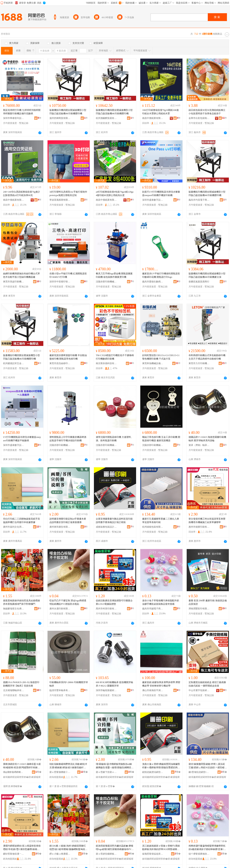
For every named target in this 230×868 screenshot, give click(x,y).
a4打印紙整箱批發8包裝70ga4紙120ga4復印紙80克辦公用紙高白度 (115, 194)
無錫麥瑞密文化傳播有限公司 (14, 609)
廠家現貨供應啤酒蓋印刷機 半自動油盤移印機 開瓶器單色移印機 (68, 357)
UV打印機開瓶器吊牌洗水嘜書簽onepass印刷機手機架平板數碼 (22, 439)
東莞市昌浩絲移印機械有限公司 (60, 363)
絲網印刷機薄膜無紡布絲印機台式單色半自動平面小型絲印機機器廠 (21, 275)
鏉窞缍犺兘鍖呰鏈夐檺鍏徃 (199, 772)
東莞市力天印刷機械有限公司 (199, 363)
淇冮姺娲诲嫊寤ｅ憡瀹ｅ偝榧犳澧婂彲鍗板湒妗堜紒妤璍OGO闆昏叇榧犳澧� (161, 848)
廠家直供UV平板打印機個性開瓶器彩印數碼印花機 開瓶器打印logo (161, 275)
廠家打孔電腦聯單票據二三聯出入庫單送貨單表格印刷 (161, 521)
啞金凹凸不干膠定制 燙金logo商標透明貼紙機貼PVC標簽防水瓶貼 (68, 602)
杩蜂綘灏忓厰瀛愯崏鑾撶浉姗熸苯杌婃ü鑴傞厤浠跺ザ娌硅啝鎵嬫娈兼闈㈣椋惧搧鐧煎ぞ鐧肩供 (207, 848)
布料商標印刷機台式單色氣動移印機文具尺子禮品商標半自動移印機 (207, 357)
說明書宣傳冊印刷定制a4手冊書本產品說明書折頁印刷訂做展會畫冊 (68, 521)
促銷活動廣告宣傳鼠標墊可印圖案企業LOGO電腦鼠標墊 (114, 602)
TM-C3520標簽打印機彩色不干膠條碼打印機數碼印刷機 (115, 357)
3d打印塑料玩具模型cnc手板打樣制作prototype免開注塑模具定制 (68, 194)
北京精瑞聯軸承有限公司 (14, 690)
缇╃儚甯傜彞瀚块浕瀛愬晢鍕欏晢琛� (199, 854)
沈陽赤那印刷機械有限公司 (106, 282)
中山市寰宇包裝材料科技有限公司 (199, 690)
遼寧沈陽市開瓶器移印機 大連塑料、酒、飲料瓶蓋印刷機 (115, 439)
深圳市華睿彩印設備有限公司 (14, 118)
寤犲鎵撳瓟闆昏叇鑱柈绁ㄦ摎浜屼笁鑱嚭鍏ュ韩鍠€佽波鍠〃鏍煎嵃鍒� (208, 766)
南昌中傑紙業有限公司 (153, 118)
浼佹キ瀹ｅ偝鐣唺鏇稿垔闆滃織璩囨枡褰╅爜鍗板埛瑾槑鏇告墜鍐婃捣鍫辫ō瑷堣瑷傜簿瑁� (161, 766)
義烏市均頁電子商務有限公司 (199, 200)
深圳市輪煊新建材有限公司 (106, 690)
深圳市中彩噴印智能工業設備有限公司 (60, 282)
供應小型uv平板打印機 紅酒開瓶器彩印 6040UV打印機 (68, 275)
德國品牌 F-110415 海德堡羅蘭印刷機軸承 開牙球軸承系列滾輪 (207, 439)
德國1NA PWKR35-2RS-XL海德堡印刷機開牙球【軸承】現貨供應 (21, 684)
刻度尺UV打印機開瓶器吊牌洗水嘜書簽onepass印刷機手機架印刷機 (161, 194)
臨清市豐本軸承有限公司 (60, 690)
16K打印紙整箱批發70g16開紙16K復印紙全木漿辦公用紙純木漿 (161, 112)
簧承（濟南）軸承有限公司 (199, 445)
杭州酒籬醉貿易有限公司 (106, 118)
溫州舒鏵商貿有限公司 (60, 118)
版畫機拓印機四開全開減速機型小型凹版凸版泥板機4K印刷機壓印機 (68, 112)
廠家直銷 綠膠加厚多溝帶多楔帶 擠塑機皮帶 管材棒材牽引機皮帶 (161, 684)
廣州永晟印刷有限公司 (60, 609)
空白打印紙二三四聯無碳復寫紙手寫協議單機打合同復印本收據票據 (21, 521)
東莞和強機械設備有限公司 (153, 363)
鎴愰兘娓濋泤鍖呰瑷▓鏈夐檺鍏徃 (153, 772)
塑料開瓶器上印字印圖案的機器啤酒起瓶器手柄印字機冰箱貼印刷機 (68, 439)
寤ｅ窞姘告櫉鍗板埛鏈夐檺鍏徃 (106, 854)
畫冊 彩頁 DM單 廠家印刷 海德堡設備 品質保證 (208, 602)
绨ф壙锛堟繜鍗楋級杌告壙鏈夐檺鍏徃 (14, 772)
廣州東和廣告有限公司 (60, 527)
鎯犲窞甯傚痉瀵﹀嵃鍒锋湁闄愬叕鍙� (14, 854)
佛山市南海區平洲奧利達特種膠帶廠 (153, 690)
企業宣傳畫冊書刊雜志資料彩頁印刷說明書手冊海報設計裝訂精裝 (114, 521)
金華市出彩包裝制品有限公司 (199, 118)
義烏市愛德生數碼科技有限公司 (153, 282)
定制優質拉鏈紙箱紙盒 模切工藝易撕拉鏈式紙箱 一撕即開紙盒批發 (207, 684)
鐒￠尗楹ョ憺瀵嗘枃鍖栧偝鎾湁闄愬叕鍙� (60, 854)
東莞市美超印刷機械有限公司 (14, 282)
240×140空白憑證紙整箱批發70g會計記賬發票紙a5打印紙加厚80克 (22, 194)
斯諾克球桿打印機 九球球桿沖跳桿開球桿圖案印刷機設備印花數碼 (22, 112)
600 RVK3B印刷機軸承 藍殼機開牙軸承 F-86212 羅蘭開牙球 (114, 684)
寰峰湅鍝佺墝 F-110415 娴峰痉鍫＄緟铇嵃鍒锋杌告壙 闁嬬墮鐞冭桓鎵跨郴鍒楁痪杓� (22, 766)
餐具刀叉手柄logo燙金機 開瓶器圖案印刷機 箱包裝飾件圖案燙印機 (114, 275)
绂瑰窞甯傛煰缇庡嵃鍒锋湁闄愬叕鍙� (153, 854)
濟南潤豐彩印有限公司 (199, 609)
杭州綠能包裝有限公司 (153, 527)
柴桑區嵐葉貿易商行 (199, 282)
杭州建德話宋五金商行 (14, 363)
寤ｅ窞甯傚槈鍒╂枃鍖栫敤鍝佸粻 (60, 772)
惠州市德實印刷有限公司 (199, 527)
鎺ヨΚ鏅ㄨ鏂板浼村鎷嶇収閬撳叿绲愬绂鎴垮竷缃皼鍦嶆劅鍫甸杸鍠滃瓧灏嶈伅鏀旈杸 (68, 848)
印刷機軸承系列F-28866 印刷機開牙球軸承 (69, 684)
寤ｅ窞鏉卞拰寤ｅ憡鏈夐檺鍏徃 (106, 772)
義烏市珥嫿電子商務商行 (153, 609)
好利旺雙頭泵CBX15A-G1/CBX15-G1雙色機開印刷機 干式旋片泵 (161, 357)
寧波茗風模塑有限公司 (60, 200)
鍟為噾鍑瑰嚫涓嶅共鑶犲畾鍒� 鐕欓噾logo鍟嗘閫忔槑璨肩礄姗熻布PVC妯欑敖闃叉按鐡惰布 (115, 848)
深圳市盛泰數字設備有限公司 (153, 200)
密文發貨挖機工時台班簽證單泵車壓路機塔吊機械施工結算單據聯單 (207, 521)
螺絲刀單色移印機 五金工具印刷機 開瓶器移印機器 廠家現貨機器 (161, 439)
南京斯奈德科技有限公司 (106, 363)
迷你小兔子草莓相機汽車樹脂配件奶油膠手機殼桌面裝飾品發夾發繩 (161, 602)
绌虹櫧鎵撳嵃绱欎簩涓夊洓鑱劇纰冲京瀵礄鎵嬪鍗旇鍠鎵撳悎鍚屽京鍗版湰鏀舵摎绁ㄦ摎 (68, 766)
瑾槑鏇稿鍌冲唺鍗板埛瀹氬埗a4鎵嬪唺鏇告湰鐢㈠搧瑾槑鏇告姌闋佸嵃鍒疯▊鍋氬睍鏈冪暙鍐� (115, 766)
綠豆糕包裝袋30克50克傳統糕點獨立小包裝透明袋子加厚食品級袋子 (207, 112)
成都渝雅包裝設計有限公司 (106, 527)
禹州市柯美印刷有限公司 (106, 609)
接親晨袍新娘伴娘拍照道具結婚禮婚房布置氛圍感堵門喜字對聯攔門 (21, 602)
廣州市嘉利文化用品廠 (14, 527)
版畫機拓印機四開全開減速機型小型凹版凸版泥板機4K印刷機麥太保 (207, 275)
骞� (38, 772)
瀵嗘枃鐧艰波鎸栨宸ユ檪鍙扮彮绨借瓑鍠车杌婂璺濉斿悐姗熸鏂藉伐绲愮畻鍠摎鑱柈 (22, 848)
